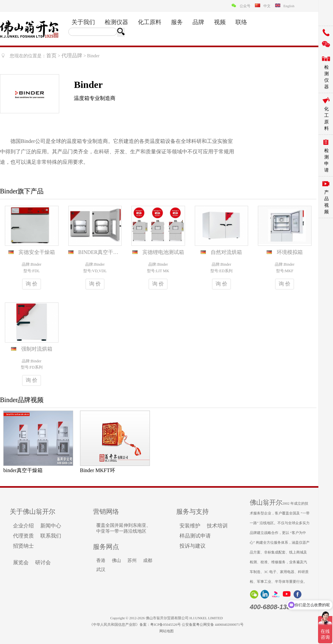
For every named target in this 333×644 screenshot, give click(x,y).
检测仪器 (116, 22)
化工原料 (150, 22)
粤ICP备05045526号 (166, 624)
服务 (177, 22)
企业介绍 (23, 526)
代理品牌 (72, 56)
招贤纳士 (23, 546)
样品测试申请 (195, 536)
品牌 (198, 22)
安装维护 (190, 526)
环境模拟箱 (290, 252)
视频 (220, 22)
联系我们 (51, 536)
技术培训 (217, 526)
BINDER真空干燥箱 (101, 252)
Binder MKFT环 (98, 470)
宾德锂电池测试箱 (163, 252)
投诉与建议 (193, 546)
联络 (241, 22)
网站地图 (166, 631)
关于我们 (83, 22)
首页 (51, 56)
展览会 (21, 562)
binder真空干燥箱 (23, 470)
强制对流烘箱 (37, 349)
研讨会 (43, 562)
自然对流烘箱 (226, 252)
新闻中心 (51, 526)
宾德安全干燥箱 (37, 252)
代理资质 (23, 536)
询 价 (32, 284)
